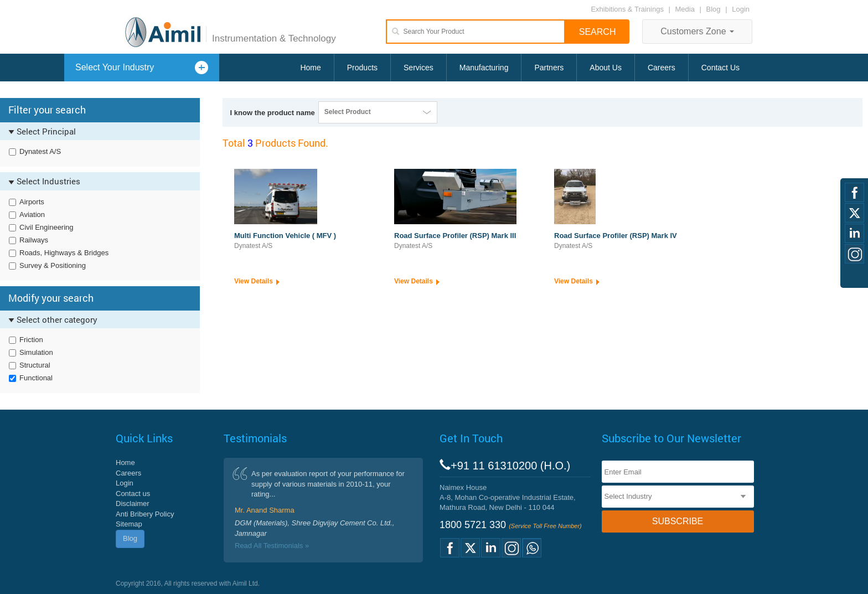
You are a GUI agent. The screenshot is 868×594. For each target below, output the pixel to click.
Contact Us (720, 68)
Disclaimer (133, 503)
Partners (549, 68)
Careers (662, 68)
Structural (35, 365)
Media (686, 9)
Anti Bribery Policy (145, 514)
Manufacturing (484, 68)
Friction (31, 340)
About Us (606, 68)
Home (310, 68)
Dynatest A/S (40, 151)
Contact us (133, 494)
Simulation (36, 352)
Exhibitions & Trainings (627, 9)
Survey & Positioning (53, 265)
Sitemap (129, 524)
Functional (36, 378)
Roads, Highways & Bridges (64, 253)
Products (362, 68)
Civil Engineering (46, 227)
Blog (714, 9)
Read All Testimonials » (272, 546)
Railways (34, 240)
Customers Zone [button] (697, 31)
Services (418, 68)
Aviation (32, 215)
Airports (32, 202)
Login (741, 9)
